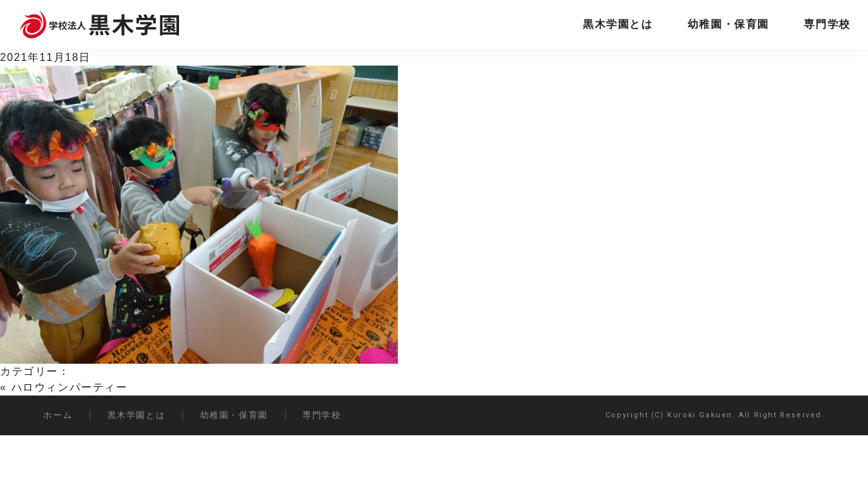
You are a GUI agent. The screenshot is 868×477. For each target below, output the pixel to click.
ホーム (58, 415)
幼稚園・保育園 (728, 24)
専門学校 (827, 24)
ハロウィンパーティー (70, 387)
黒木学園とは (618, 24)
